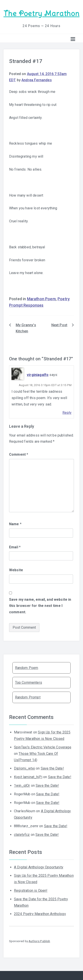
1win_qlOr (22, 786)
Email (15, 547)
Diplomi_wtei (24, 768)
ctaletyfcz (22, 835)
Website (16, 570)
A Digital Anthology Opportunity (39, 867)
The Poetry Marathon (41, 14)
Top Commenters (29, 682)
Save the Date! (52, 768)
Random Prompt (28, 697)
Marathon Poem (41, 299)
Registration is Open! (31, 891)
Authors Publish (39, 941)
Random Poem (27, 668)
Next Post (59, 325)
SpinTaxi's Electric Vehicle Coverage (43, 747)
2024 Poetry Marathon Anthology (40, 914)
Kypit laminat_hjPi (28, 777)
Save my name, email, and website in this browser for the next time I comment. (40, 606)
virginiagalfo (38, 375)
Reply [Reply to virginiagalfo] (67, 413)
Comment (19, 454)
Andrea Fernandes (37, 80)
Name (15, 524)
